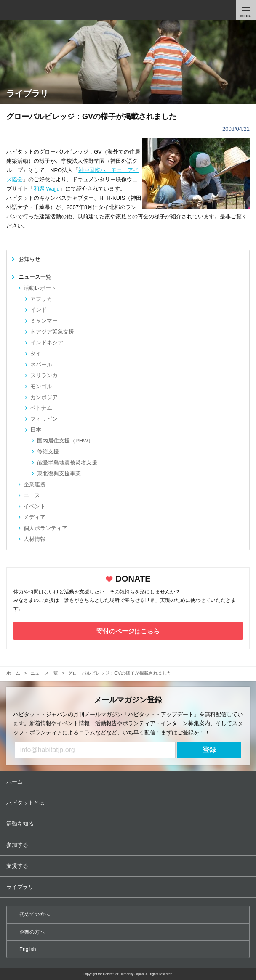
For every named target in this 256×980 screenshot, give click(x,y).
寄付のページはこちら (128, 631)
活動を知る (129, 824)
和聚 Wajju (47, 189)
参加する (129, 845)
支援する (129, 866)
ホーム (129, 782)
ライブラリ (129, 887)
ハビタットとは (129, 803)
